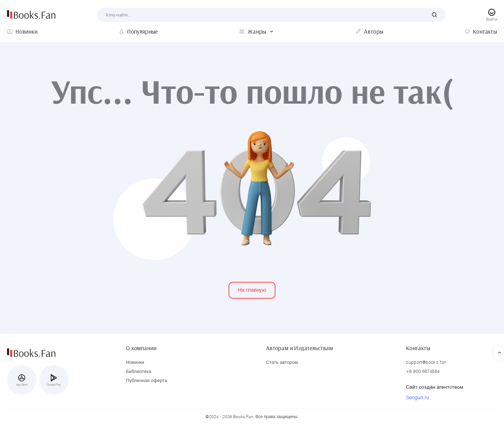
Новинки (135, 363)
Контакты (418, 348)
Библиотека (139, 372)
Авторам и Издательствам (299, 348)
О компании (141, 348)
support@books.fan (426, 363)
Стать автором (282, 363)
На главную (252, 290)
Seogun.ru (418, 398)
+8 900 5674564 (423, 372)
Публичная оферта (146, 381)
